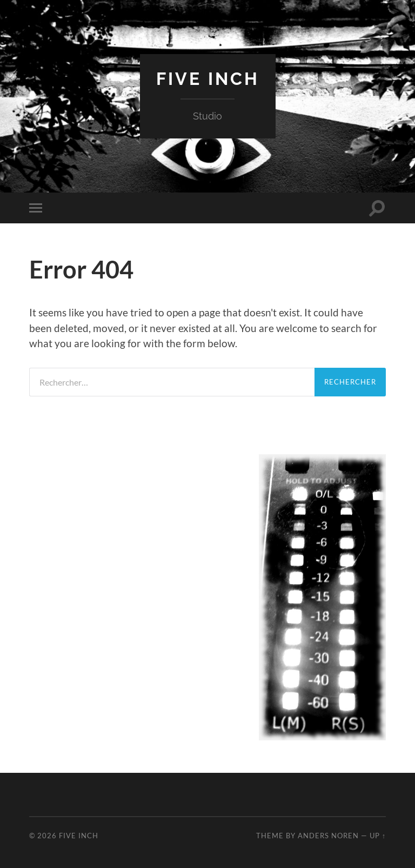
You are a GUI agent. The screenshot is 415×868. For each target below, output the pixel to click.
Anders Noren (328, 836)
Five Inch (208, 79)
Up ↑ (378, 836)
